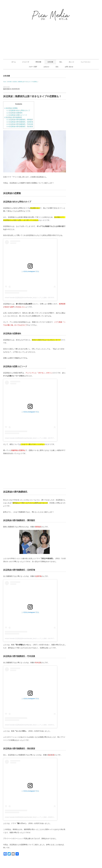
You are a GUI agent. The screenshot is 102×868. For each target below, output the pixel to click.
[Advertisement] (51, 44)
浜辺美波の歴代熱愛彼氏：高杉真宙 (20, 126)
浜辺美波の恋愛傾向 (15, 113)
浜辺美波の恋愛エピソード (17, 115)
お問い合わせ (69, 67)
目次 (57, 67)
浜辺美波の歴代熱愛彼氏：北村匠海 (20, 122)
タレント (72, 62)
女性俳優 (50, 62)
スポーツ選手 (33, 67)
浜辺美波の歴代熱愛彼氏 (13, 117)
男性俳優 (38, 62)
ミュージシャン (86, 62)
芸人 (61, 62)
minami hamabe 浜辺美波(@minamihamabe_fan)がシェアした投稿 (26, 298)
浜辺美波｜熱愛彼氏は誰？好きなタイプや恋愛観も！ (26, 82)
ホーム (14, 62)
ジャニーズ (26, 62)
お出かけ (46, 67)
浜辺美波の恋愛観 (11, 108)
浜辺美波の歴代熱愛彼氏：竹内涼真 (20, 124)
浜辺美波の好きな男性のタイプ (18, 110)
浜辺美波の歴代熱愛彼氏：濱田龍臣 (20, 120)
